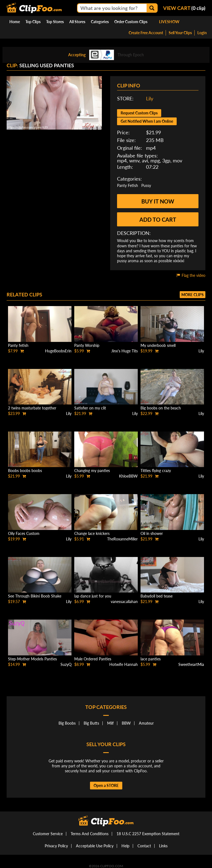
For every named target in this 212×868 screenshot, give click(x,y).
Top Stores (55, 22)
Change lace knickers (92, 533)
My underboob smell (158, 345)
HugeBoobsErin (58, 351)
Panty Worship (87, 345)
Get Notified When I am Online (147, 121)
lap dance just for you (93, 596)
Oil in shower (152, 533)
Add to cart (158, 219)
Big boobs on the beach (161, 408)
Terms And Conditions (90, 834)
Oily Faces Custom (24, 533)
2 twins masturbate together (32, 408)
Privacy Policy (56, 846)
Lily (150, 98)
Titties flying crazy (156, 471)
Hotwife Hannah (124, 664)
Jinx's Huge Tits (124, 351)
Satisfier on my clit (90, 408)
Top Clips (33, 22)
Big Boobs (67, 723)
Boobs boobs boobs (25, 471)
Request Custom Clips (139, 113)
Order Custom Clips (131, 22)
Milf (110, 723)
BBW (126, 723)
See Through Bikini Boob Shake (35, 596)
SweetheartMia (191, 664)
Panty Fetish (128, 185)
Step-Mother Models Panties (32, 659)
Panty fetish (18, 345)
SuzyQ (66, 664)
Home (15, 22)
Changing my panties (92, 471)
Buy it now (158, 201)
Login (202, 33)
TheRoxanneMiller (122, 539)
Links (163, 846)
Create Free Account (146, 33)
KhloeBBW (128, 476)
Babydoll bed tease (157, 596)
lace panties (151, 659)
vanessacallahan (124, 602)
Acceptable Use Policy (95, 846)
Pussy (146, 185)
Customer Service (48, 834)
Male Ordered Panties (93, 659)
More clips (193, 295)
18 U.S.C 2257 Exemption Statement (148, 834)
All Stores (77, 22)
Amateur (146, 723)
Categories (100, 22)
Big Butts (91, 723)
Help (125, 846)
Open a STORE (106, 785)
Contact (144, 846)
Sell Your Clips (180, 33)
